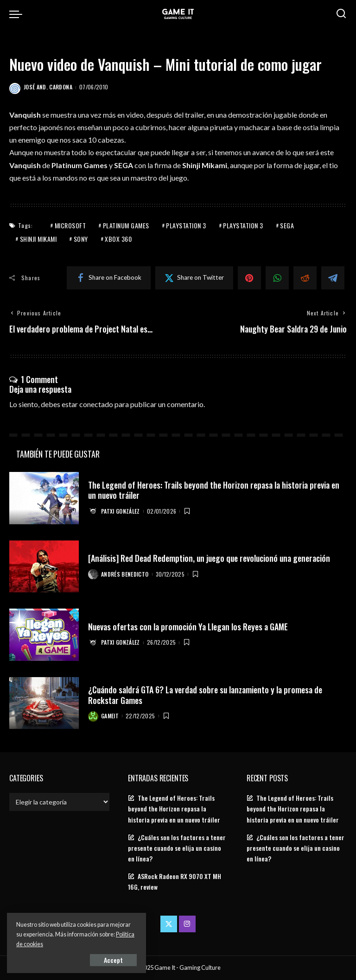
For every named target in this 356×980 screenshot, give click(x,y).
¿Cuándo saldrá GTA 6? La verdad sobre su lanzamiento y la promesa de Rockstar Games (205, 695)
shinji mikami (38, 239)
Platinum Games (126, 225)
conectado (96, 404)
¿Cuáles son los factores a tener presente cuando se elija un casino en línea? (177, 848)
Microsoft (70, 225)
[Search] (341, 14)
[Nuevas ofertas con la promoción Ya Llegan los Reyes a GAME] (44, 635)
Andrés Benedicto (125, 574)
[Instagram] (187, 924)
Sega (287, 225)
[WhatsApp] (277, 278)
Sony (81, 239)
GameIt (110, 716)
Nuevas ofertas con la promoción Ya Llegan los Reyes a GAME (188, 627)
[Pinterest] (249, 278)
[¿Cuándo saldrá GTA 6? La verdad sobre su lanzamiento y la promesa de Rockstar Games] (44, 703)
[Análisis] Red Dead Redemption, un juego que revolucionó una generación (209, 558)
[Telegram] (333, 278)
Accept (113, 960)
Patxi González (121, 511)
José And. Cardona (48, 87)
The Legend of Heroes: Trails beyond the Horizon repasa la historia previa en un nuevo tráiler (214, 490)
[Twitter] (194, 278)
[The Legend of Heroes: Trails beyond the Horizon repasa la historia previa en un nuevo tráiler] (44, 498)
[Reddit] (305, 278)
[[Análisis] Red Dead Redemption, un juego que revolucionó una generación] (44, 567)
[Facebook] (109, 278)
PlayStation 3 (186, 225)
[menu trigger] (18, 14)
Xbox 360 (118, 239)
